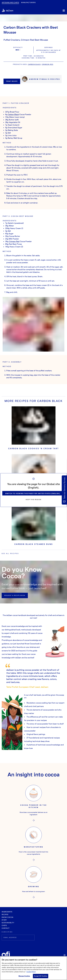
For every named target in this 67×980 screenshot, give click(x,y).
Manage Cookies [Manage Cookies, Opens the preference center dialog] (24, 976)
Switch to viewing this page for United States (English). (33, 493)
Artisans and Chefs (10, 2)
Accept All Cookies (41, 976)
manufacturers (28, 2)
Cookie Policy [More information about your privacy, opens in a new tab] (31, 972)
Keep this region (33, 500)
